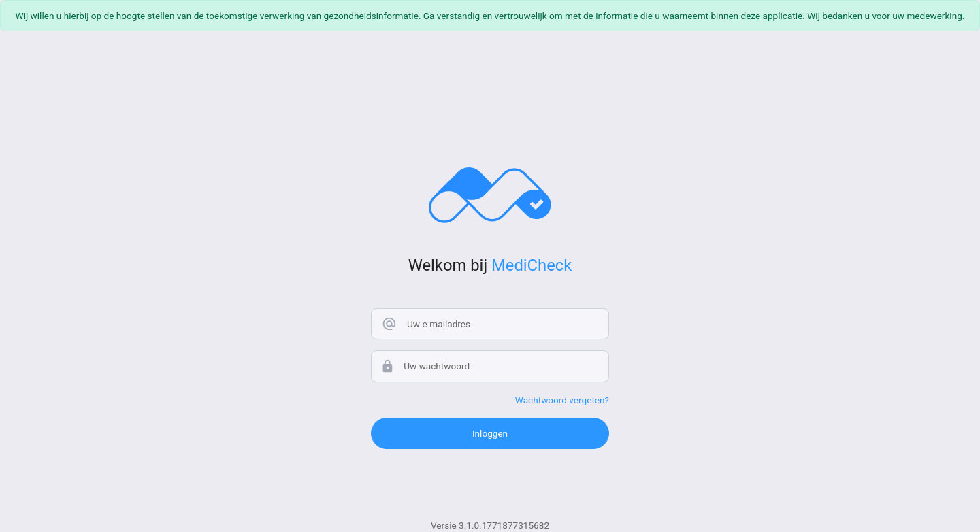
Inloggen (490, 433)
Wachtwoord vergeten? (562, 400)
